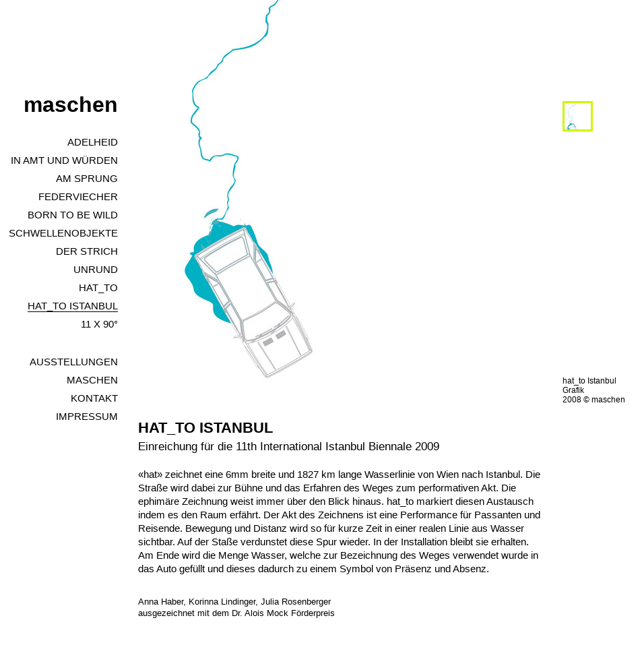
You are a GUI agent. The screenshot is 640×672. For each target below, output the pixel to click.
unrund (96, 269)
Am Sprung (87, 178)
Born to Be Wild (73, 215)
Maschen (92, 380)
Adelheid (93, 142)
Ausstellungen (74, 362)
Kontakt (94, 398)
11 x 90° (99, 324)
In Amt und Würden (64, 160)
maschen (71, 104)
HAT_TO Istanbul (73, 306)
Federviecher (78, 196)
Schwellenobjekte (63, 233)
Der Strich (87, 251)
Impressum (87, 416)
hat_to (98, 287)
